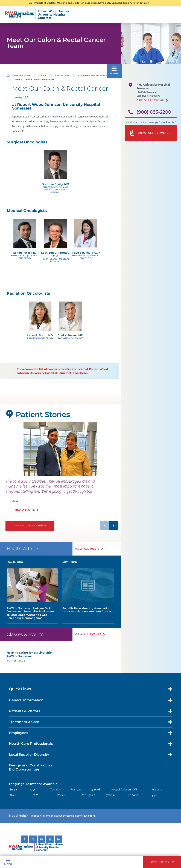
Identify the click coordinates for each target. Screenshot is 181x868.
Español (134, 795)
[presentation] (62, 497)
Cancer (43, 75)
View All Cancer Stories (30, 526)
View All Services (150, 133)
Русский (110, 795)
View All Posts (87, 549)
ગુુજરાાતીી (96, 789)
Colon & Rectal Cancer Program (95, 75)
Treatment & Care (21, 75)
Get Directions (150, 100)
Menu (8, 862)
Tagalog (56, 789)
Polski (61, 795)
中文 (36, 795)
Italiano (157, 789)
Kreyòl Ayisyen (121, 789)
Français (76, 789)
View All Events (88, 634)
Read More (25, 510)
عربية (33, 789)
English (14, 789)
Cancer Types (62, 75)
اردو (154, 795)
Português (88, 795)
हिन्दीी (135, 789)
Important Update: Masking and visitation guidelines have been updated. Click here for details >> (93, 3)
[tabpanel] (60, 449)
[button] (162, 862)
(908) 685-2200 (154, 112)
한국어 (13, 795)
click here (89, 816)
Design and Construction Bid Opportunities (30, 767)
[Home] (38, 14)
